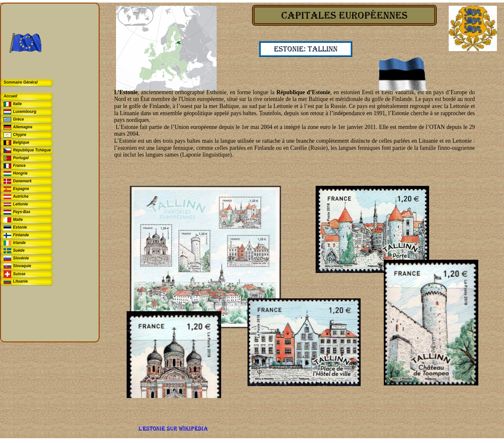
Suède (19, 250)
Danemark (22, 181)
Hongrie (20, 173)
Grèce (18, 119)
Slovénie (21, 258)
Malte (18, 220)
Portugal (21, 158)
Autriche (21, 196)
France (19, 166)
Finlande (21, 235)
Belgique (21, 142)
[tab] (28, 83)
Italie (17, 104)
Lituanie (20, 281)
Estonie (20, 227)
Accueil (10, 96)
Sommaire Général (21, 82)
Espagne (21, 189)
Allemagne (23, 127)
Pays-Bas (22, 212)
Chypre (19, 135)
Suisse (19, 274)
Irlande (19, 243)
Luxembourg (25, 112)
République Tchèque (32, 150)
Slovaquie (22, 266)
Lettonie (20, 204)
